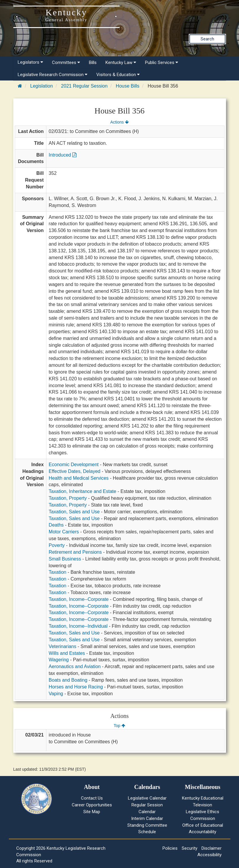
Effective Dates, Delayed (75, 471)
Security (190, 848)
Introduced (63, 155)
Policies (170, 848)
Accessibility (209, 855)
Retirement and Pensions (75, 552)
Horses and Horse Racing (76, 687)
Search (207, 39)
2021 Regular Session (84, 86)
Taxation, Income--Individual (78, 626)
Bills (93, 63)
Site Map (92, 812)
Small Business (65, 559)
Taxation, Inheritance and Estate (83, 491)
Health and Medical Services (79, 478)
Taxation (58, 572)
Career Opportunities (92, 805)
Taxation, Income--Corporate (79, 599)
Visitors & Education (118, 75)
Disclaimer (212, 848)
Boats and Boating (68, 680)
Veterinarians (62, 646)
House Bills (128, 86)
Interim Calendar (147, 818)
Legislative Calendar (147, 798)
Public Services (162, 63)
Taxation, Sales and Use (74, 512)
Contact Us (92, 798)
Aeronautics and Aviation (75, 666)
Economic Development (74, 465)
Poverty (57, 545)
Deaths (56, 525)
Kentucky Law (121, 63)
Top (119, 726)
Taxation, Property (68, 498)
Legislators (30, 62)
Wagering (59, 660)
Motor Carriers (64, 532)
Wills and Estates (67, 653)
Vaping (56, 694)
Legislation (42, 86)
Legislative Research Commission (53, 75)
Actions (119, 122)
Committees (66, 63)
